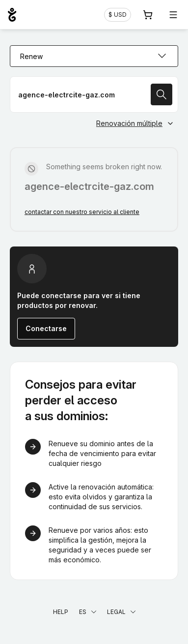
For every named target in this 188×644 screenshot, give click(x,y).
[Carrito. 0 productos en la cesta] (148, 15)
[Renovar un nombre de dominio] (94, 94)
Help (61, 612)
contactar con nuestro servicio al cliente (82, 212)
